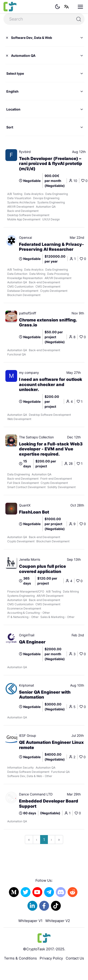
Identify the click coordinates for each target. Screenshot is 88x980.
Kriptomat (27, 685)
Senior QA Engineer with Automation (45, 695)
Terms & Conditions (20, 958)
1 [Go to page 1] (44, 840)
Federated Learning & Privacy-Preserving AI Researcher (52, 247)
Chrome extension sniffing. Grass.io (48, 323)
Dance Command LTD (36, 794)
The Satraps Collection (36, 437)
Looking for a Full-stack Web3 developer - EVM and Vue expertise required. (51, 449)
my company (29, 373)
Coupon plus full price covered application (42, 569)
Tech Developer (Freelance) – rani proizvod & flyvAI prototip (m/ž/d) (51, 164)
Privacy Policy (51, 958)
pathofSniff (28, 313)
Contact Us (75, 958)
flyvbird (25, 152)
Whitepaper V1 (30, 921)
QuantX (25, 505)
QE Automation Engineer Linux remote (51, 745)
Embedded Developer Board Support (49, 804)
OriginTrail (27, 635)
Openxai (25, 237)
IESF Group (28, 735)
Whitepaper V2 (58, 921)
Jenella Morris (30, 559)
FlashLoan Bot (34, 512)
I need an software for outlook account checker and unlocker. (51, 384)
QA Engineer (32, 642)
